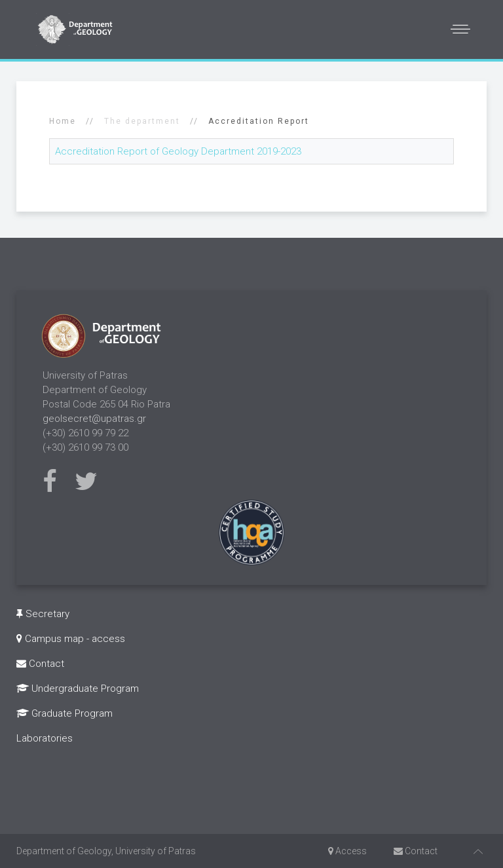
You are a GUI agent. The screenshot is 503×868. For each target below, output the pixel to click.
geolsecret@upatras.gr (94, 419)
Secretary (43, 614)
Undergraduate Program (78, 689)
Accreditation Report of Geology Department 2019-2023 (178, 151)
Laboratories (45, 738)
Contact (40, 664)
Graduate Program (65, 713)
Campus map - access (71, 639)
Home (63, 121)
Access (347, 851)
